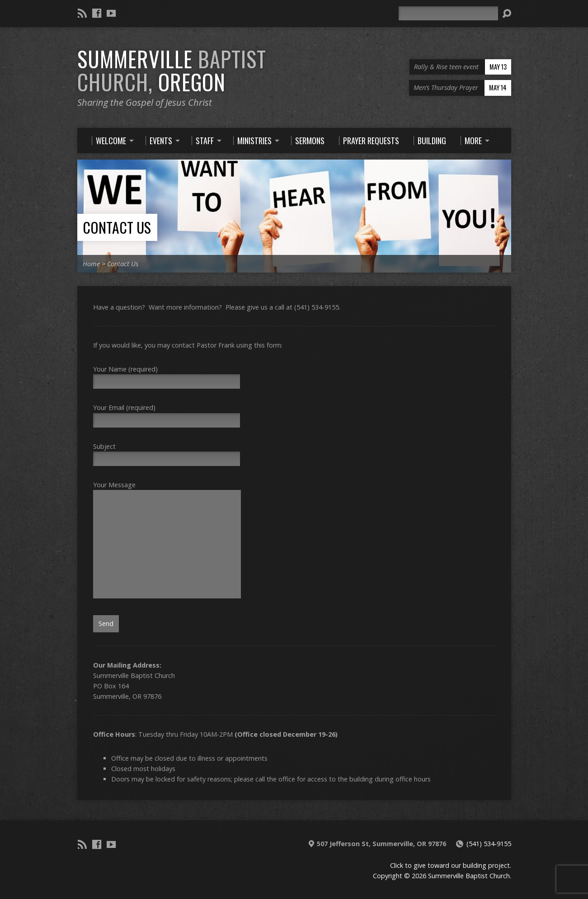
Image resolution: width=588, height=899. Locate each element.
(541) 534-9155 (489, 844)
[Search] (448, 13)
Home (91, 264)
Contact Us (117, 227)
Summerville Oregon (172, 70)
